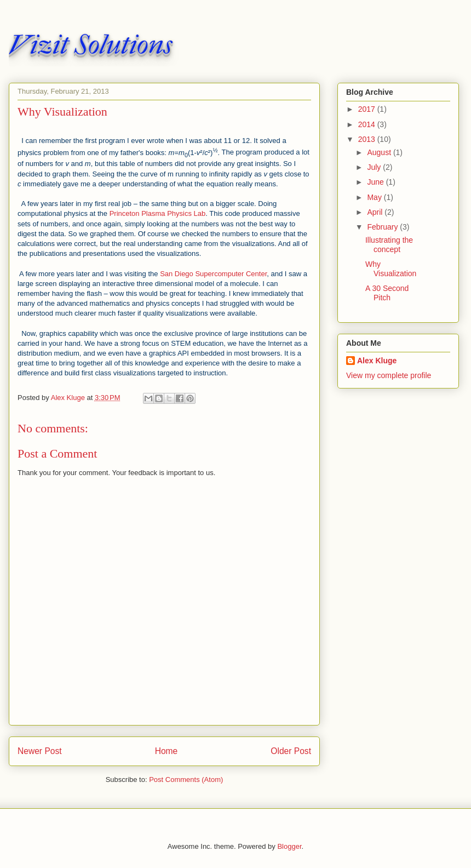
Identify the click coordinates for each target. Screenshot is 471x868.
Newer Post (40, 751)
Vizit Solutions (90, 45)
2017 (368, 109)
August (380, 152)
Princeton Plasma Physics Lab (158, 213)
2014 (368, 124)
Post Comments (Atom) (186, 780)
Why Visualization (391, 269)
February (383, 227)
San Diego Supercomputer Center (213, 274)
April (376, 212)
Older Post (291, 751)
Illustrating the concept (389, 245)
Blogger (289, 846)
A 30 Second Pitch (387, 293)
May (375, 197)
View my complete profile (389, 375)
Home (166, 751)
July (375, 167)
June (376, 182)
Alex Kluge (377, 361)
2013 (368, 139)
